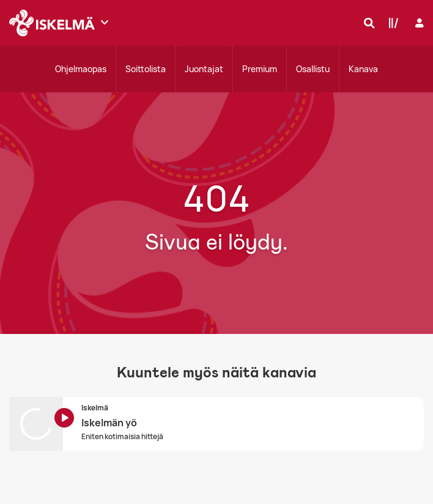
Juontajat (204, 69)
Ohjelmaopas (81, 69)
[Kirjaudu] (418, 23)
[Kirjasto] (391, 23)
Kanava (363, 69)
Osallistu (313, 69)
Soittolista (146, 69)
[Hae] (366, 23)
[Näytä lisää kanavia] (105, 22)
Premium (260, 69)
